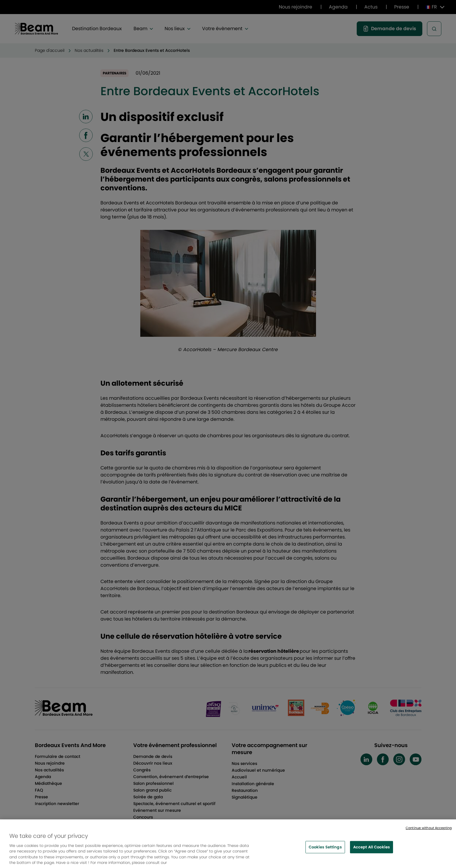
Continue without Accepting (429, 831)
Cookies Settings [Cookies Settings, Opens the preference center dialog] (325, 850)
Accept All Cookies (372, 850)
